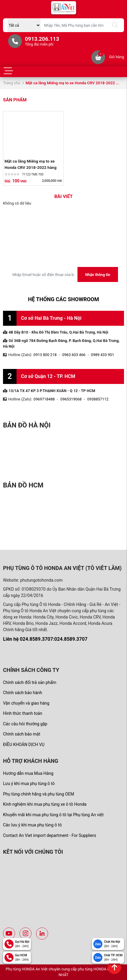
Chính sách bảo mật (22, 734)
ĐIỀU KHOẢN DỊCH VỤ (24, 745)
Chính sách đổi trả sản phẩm (30, 682)
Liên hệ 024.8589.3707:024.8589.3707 (45, 639)
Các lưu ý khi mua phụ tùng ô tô (32, 825)
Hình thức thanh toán (23, 713)
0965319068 (71, 399)
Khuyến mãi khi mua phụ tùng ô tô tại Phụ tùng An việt (53, 815)
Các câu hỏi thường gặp (25, 724)
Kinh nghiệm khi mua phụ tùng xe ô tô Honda (45, 804)
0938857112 (98, 399)
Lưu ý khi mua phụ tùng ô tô (29, 784)
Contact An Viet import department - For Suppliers (50, 835)
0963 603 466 (74, 355)
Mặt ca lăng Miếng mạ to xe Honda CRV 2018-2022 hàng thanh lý (30, 167)
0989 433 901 (103, 355)
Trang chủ (12, 83)
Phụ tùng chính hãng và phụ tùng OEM (39, 794)
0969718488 (44, 399)
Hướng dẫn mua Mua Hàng (28, 773)
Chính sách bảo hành (23, 693)
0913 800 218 (45, 355)
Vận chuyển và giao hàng (26, 703)
